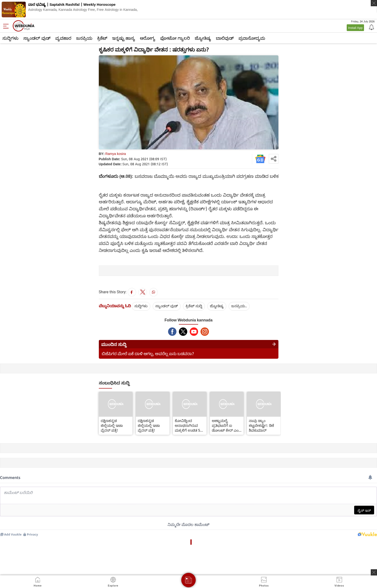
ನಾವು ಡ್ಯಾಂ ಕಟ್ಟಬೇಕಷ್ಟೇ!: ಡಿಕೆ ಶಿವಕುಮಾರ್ (261, 425)
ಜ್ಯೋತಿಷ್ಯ (203, 38)
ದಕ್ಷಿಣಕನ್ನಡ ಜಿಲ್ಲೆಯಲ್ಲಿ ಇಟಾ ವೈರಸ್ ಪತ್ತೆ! (112, 425)
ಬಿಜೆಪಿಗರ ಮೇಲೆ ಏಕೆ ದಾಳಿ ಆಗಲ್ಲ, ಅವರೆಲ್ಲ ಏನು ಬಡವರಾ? (148, 354)
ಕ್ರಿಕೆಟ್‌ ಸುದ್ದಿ (194, 306)
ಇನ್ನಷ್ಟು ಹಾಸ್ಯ (124, 38)
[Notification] (371, 27)
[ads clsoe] (374, 572)
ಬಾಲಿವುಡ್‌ (225, 38)
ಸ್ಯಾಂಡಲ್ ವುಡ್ (37, 38)
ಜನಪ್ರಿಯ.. (239, 306)
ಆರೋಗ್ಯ (148, 38)
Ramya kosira (116, 154)
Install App (355, 28)
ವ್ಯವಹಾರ (63, 38)
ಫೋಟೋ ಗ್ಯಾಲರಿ (175, 38)
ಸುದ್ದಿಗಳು (10, 38)
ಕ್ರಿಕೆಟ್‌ (102, 38)
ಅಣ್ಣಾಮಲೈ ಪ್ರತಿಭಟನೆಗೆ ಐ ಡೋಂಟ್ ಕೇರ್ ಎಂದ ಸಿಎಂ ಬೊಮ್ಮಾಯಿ (226, 425)
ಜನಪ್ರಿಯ (84, 38)
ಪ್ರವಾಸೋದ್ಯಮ (252, 38)
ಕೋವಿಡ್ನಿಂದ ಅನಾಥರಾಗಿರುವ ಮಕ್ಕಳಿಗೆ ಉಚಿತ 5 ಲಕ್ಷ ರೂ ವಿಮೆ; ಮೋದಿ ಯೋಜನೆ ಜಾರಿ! (187, 425)
